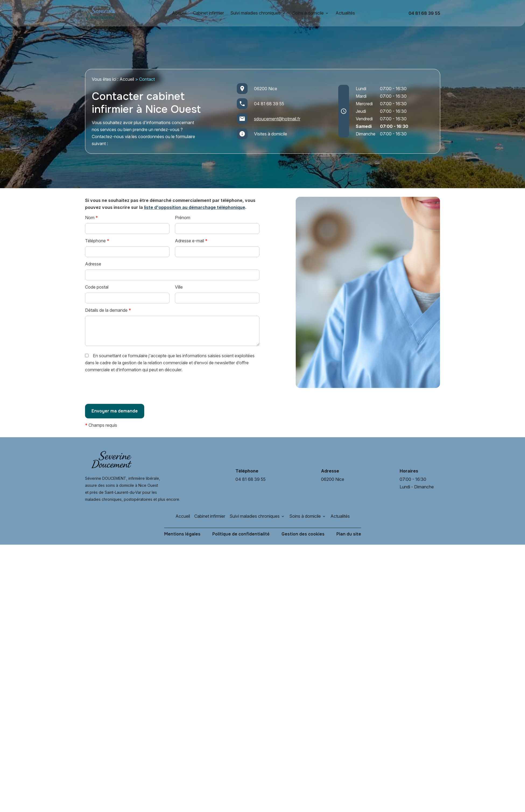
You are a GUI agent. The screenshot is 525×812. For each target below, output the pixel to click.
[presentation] (126, 390)
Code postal (97, 287)
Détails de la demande (108, 310)
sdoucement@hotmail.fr (277, 119)
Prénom (183, 218)
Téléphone (97, 241)
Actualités (345, 13)
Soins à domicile (308, 13)
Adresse (93, 264)
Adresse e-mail (191, 241)
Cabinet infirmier (208, 13)
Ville (179, 287)
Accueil (179, 13)
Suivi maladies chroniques (255, 13)
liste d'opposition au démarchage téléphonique (195, 207)
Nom (91, 218)
